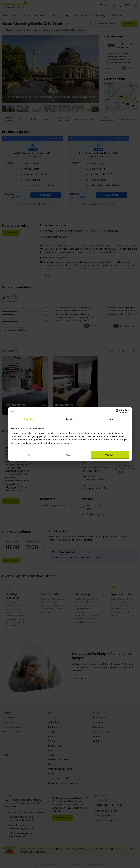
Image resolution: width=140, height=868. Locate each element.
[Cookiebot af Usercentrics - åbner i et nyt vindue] (118, 411)
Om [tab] (111, 419)
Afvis (30, 455)
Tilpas (70, 455)
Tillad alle (110, 455)
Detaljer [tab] (70, 419)
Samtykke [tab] (29, 419)
